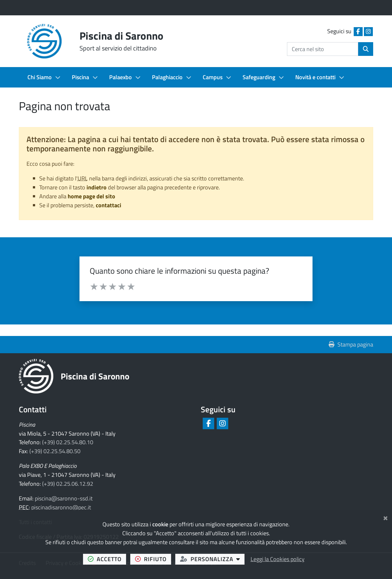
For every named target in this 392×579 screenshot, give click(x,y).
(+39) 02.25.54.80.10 (68, 442)
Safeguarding (259, 77)
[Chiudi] (385, 517)
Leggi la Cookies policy (278, 559)
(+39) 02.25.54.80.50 (55, 451)
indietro (97, 187)
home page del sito (91, 196)
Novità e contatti (315, 77)
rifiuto (153, 559)
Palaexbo (121, 77)
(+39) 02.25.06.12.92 (68, 484)
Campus (213, 77)
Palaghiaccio (167, 77)
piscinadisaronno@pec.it (61, 507)
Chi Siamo (40, 77)
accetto (107, 559)
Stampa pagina (351, 344)
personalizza (212, 559)
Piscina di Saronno (95, 376)
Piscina (80, 77)
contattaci (109, 205)
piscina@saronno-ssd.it (64, 498)
